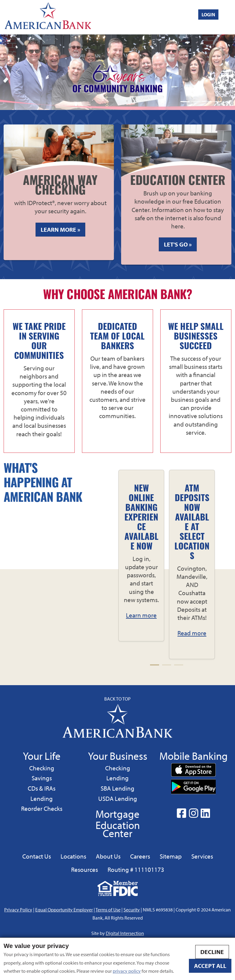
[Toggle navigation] (229, 17)
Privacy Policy (18, 910)
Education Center (118, 829)
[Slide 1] (185, 102)
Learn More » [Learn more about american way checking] (63, 231)
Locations (73, 856)
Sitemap (171, 856)
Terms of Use (108, 910)
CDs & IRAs (42, 788)
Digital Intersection (125, 933)
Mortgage (117, 814)
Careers (140, 856)
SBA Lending (117, 788)
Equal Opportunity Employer (64, 910)
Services (202, 856)
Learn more (141, 615)
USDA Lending (117, 798)
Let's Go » (178, 244)
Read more (192, 633)
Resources (85, 869)
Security (132, 910)
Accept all (210, 966)
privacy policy (127, 971)
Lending (41, 798)
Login (208, 15)
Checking (42, 768)
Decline (212, 952)
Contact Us (37, 856)
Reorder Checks (42, 808)
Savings (43, 778)
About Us (108, 856)
